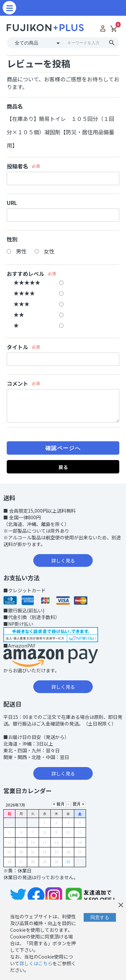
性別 (12, 239)
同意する (100, 917)
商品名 (15, 106)
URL (12, 203)
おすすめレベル (26, 274)
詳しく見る (63, 560)
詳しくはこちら (36, 963)
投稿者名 (17, 166)
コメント (17, 384)
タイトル (17, 347)
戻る (63, 467)
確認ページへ (63, 448)
